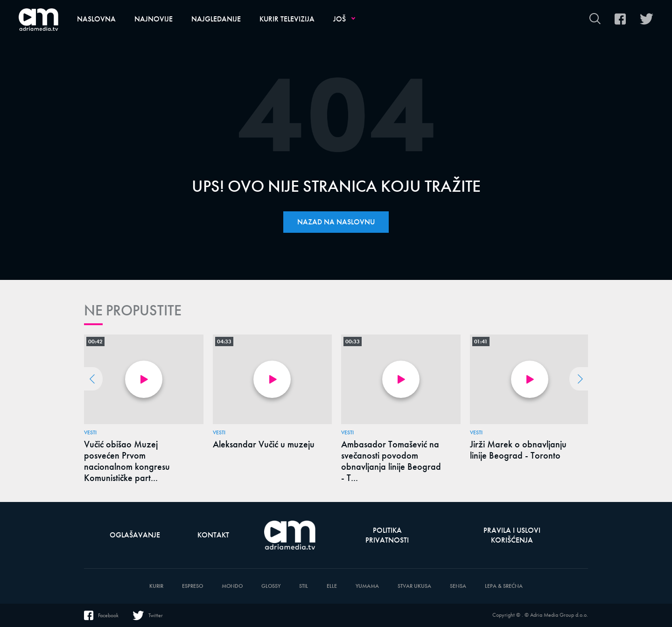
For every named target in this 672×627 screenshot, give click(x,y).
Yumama (367, 586)
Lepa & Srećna (504, 586)
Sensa (458, 586)
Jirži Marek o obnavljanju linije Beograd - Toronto (518, 450)
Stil (304, 586)
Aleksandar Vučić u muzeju (264, 444)
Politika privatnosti (387, 535)
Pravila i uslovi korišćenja (512, 535)
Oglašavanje (135, 535)
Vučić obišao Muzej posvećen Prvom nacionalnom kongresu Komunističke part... (127, 461)
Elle (332, 586)
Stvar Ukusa (414, 586)
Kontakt (213, 535)
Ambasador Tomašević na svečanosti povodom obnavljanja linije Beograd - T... (391, 461)
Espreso (192, 586)
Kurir (156, 586)
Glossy (271, 586)
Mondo (232, 586)
